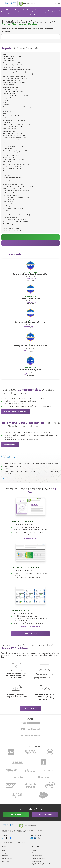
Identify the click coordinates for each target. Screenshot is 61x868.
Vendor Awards (7, 858)
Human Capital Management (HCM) (14, 138)
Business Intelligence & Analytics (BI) (14, 56)
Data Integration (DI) (9, 59)
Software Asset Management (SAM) (14, 159)
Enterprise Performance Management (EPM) (17, 182)
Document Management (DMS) (13, 91)
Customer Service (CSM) (10, 200)
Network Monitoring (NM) (11, 157)
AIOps (5, 103)
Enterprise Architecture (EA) (12, 63)
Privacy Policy (37, 861)
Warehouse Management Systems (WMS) (16, 191)
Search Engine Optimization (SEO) (14, 206)
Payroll (5, 142)
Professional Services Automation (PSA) (15, 226)
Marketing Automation (10, 204)
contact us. (19, 14)
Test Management (9, 85)
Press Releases (37, 856)
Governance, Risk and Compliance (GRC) (16, 164)
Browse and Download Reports (16, 411)
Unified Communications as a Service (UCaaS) (17, 124)
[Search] (3, 37)
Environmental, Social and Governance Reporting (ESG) (20, 186)
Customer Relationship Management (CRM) (17, 197)
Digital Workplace (8, 122)
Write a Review (31, 237)
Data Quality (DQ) (8, 61)
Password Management (10, 217)
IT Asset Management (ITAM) (12, 153)
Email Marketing (8, 202)
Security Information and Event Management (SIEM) (19, 221)
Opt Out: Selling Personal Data (42, 864)
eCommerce (7, 173)
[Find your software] (32, 37)
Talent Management (9, 144)
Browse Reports (10, 445)
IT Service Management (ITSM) (12, 155)
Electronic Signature (9, 94)
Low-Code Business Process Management (16, 78)
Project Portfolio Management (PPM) (15, 230)
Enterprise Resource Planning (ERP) (14, 184)
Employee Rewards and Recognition (15, 135)
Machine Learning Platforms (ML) (13, 65)
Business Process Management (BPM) (15, 76)
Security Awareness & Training (12, 168)
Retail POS (6, 175)
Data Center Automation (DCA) (13, 109)
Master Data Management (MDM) (14, 67)
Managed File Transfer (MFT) (12, 98)
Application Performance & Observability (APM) (18, 74)
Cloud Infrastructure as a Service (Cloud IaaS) (17, 107)
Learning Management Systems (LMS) (15, 140)
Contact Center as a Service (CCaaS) (14, 120)
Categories (6, 853)
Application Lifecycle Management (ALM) (16, 72)
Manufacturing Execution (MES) (13, 188)
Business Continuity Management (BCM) (16, 151)
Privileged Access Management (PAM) (15, 219)
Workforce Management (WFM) (13, 146)
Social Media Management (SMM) (14, 208)
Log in (4, 850)
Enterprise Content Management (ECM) (15, 96)
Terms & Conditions (39, 858)
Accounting (6, 180)
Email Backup (7, 111)
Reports (5, 856)
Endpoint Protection (9, 213)
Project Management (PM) (11, 228)
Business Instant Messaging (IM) (13, 118)
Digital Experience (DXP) (11, 89)
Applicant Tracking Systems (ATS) (13, 133)
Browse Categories (30, 243)
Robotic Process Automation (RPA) (14, 82)
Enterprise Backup (9, 105)
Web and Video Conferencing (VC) (14, 126)
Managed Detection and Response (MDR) (16, 215)
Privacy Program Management (13, 166)
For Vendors (6, 861)
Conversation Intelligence (11, 195)
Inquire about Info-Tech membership (16, 478)
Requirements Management (12, 80)
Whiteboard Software (10, 129)
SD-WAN (6, 113)
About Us (35, 850)
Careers (35, 853)
